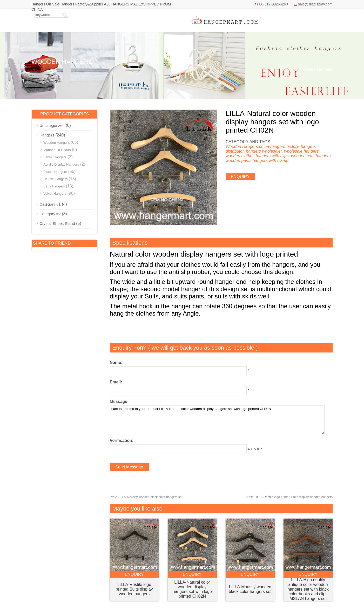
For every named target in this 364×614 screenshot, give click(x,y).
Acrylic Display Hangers (61, 164)
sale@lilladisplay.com (315, 4)
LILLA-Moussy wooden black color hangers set (146, 497)
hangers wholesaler (264, 151)
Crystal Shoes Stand (57, 223)
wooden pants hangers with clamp (257, 161)
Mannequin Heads (57, 150)
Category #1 (50, 204)
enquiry (240, 177)
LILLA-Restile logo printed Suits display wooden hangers (289, 497)
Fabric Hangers (55, 157)
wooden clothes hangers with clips (257, 156)
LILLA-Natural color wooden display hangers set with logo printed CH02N (192, 589)
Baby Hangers (54, 186)
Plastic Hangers (55, 172)
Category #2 (50, 214)
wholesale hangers (301, 151)
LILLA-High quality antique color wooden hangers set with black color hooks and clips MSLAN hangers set (308, 589)
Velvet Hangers (55, 194)
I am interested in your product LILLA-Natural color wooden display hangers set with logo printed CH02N (217, 420)
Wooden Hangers (316, 69)
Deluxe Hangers (55, 179)
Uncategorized (52, 125)
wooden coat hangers (311, 156)
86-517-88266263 (274, 4)
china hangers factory (279, 146)
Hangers (288, 69)
